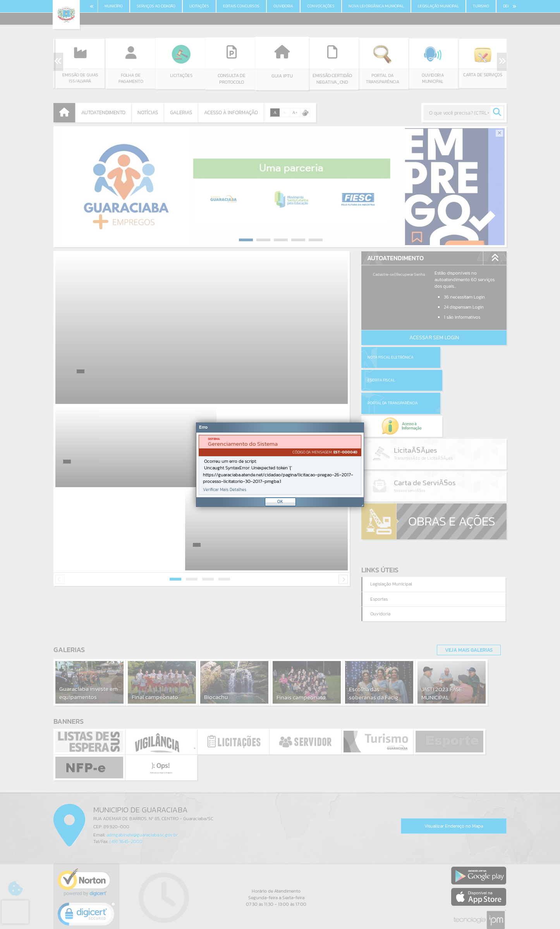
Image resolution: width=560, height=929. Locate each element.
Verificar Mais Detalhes (225, 490)
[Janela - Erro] (280, 465)
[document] (280, 465)
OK (280, 501)
